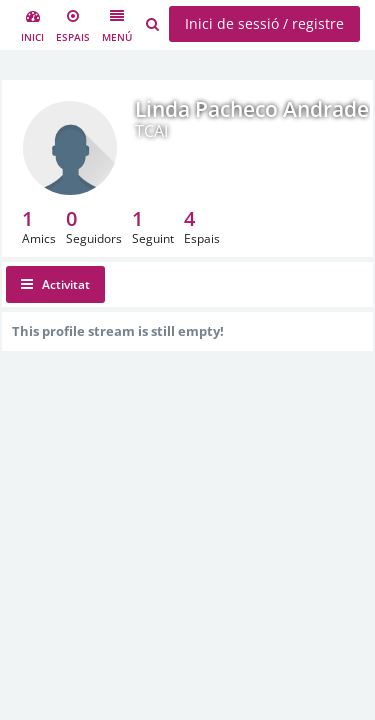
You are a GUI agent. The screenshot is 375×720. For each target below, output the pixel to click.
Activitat (55, 284)
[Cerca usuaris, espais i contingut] (152, 25)
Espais (73, 26)
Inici (32, 26)
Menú (117, 26)
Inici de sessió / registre (264, 23)
